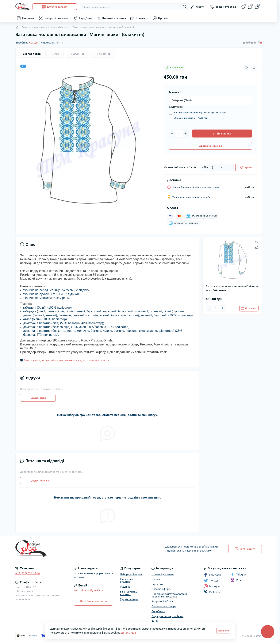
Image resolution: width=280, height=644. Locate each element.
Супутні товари (129, 599)
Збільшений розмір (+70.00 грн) (190, 118)
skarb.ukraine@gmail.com (89, 590)
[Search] (185, 7)
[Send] (246, 168)
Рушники (126, 587)
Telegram (239, 574)
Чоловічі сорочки (60, 27)
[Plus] (186, 134)
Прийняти (223, 631)
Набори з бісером (131, 574)
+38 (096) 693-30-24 (28, 573)
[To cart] (249, 308)
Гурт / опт (86, 18)
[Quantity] (179, 134)
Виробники (158, 611)
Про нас (163, 18)
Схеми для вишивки (127, 580)
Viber (236, 580)
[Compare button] (254, 68)
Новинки (28, 18)
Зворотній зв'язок (163, 601)
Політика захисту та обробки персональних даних (169, 595)
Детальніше (128, 633)
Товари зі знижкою (57, 18)
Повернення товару (164, 606)
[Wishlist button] (246, 68)
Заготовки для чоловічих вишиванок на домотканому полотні (67, 360)
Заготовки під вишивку (34, 27)
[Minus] (172, 134)
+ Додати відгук (38, 398)
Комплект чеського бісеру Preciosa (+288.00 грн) (199, 113)
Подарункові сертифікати (167, 616)
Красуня (34, 43)
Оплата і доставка (114, 18)
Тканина (175, 92)
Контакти (142, 18)
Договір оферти (161, 589)
